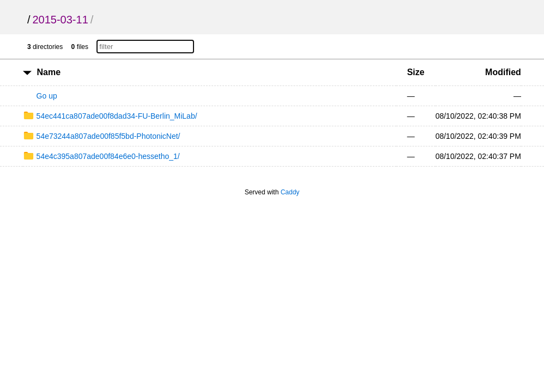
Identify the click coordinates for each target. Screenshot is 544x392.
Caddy (290, 192)
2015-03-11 (60, 20)
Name (49, 72)
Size (416, 72)
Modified (503, 72)
